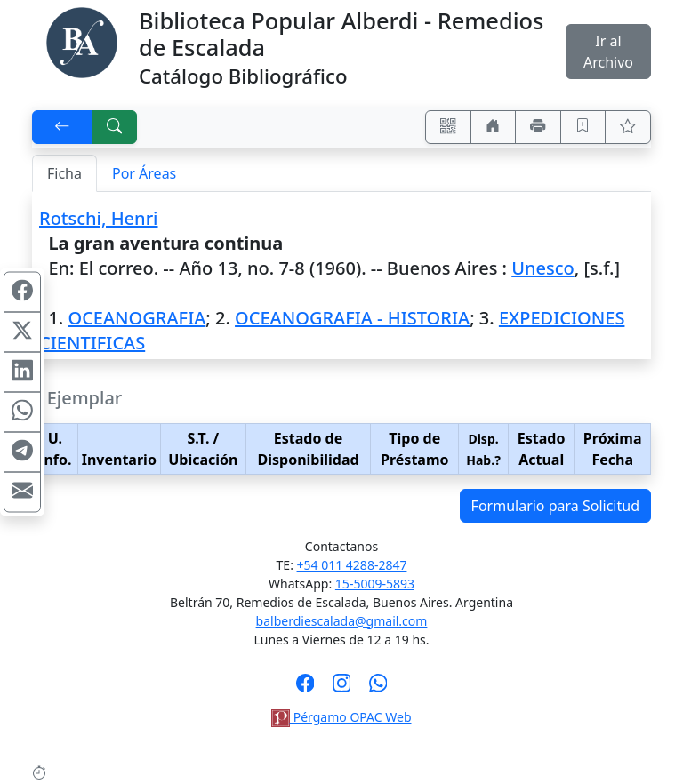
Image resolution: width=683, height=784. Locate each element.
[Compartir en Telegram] (22, 452)
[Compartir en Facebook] (22, 292)
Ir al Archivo (608, 52)
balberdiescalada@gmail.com (342, 621)
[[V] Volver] (62, 127)
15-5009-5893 (375, 584)
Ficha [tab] (64, 173)
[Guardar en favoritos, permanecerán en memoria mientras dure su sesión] (583, 127)
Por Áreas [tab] (144, 173)
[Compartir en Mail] (22, 492)
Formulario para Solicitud (555, 506)
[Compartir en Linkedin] (22, 372)
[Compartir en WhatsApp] (22, 412)
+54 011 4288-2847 (352, 565)
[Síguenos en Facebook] (305, 688)
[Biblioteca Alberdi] (82, 41)
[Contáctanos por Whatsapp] (378, 688)
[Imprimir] (538, 127)
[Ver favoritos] (628, 127)
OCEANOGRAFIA (137, 318)
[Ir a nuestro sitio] (494, 127)
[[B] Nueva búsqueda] (115, 127)
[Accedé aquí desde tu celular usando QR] (448, 127)
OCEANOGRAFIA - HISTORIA (352, 318)
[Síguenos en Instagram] (342, 688)
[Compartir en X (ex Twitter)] (22, 332)
